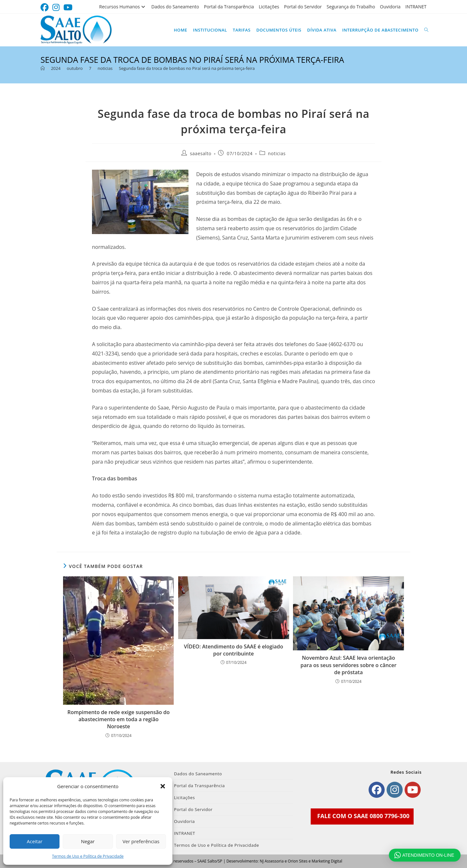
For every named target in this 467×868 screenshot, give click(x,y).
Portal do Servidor (303, 7)
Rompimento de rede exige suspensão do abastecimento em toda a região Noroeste (119, 719)
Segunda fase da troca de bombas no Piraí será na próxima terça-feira (187, 68)
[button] (163, 786)
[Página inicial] (43, 68)
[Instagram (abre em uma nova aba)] (56, 8)
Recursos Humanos (123, 7)
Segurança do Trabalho (351, 7)
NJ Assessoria (271, 861)
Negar (88, 841)
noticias (277, 153)
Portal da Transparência (229, 7)
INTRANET (416, 7)
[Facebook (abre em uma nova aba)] (46, 8)
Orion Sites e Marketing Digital (315, 861)
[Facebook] (377, 790)
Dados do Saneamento (175, 7)
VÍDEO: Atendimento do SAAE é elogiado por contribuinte (233, 650)
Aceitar (35, 841)
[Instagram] (395, 790)
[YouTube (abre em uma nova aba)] (68, 8)
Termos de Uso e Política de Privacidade (88, 856)
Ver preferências (141, 841)
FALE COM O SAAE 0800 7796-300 (363, 816)
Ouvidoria (390, 7)
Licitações (269, 7)
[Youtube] (413, 790)
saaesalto (201, 153)
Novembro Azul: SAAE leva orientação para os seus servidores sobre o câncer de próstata (348, 665)
